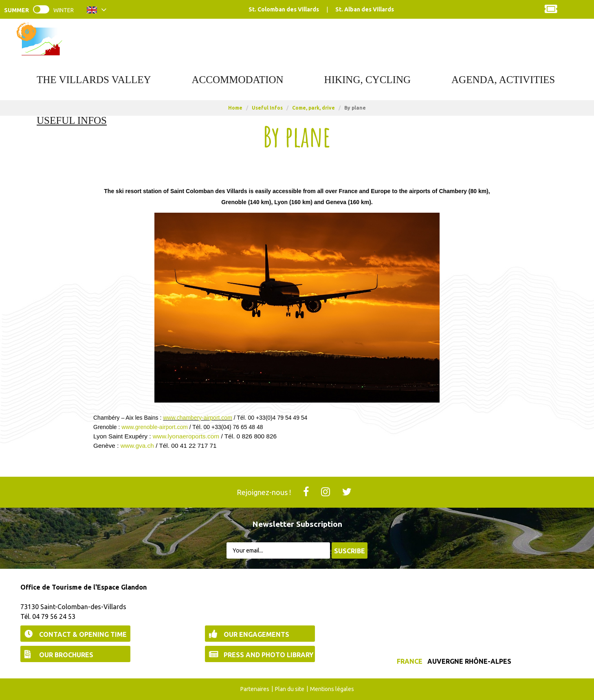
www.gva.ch (137, 446)
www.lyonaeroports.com (186, 436)
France (410, 661)
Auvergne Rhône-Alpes (469, 661)
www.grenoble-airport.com (155, 427)
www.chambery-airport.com (198, 418)
